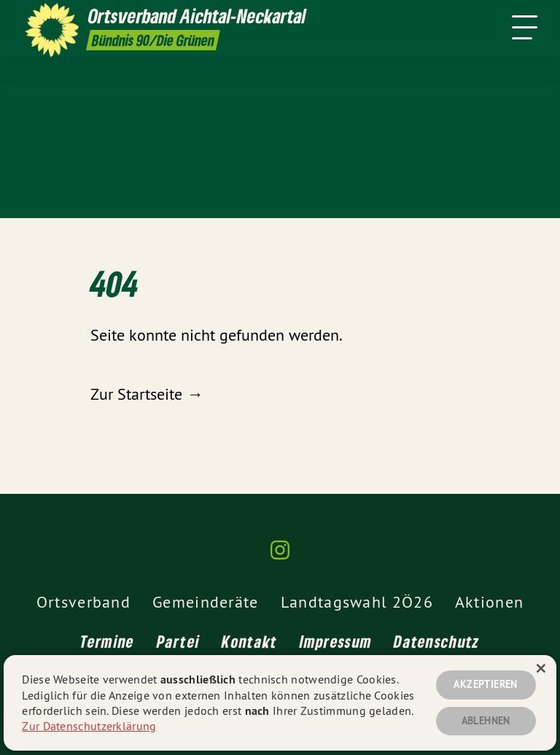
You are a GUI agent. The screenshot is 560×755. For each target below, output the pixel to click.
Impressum (336, 641)
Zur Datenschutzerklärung (89, 726)
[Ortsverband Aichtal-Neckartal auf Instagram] (280, 556)
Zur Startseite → (147, 394)
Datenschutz (436, 641)
